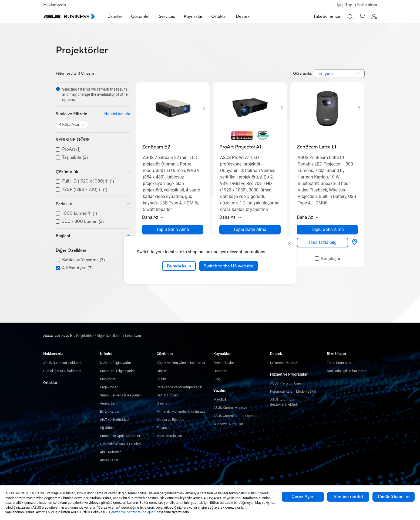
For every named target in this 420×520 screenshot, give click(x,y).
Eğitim (161, 379)
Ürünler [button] (115, 16)
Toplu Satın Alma (340, 363)
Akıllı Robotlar (110, 452)
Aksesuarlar (109, 460)
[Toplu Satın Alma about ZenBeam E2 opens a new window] (173, 230)
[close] (290, 243)
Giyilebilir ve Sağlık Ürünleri (120, 444)
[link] (323, 243)
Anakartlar (108, 403)
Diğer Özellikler (71, 250)
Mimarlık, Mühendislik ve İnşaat (181, 411)
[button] (350, 16)
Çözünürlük (67, 172)
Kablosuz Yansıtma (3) (83, 260)
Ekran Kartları (110, 411)
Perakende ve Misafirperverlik (179, 387)
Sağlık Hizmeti (168, 395)
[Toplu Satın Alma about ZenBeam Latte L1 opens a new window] (327, 230)
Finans (162, 428)
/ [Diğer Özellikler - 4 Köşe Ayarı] (117, 336)
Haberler (220, 371)
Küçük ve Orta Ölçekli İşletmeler (181, 363)
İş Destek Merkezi (284, 363)
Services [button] (167, 16)
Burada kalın (179, 266)
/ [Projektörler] (84, 336)
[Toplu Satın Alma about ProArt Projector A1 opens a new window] (250, 230)
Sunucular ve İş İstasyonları (121, 395)
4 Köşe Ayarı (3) (77, 268)
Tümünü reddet (348, 497)
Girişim (162, 371)
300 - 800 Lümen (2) (83, 222)
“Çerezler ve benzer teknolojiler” (132, 512)
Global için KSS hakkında (62, 371)
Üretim (162, 403)
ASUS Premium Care (286, 383)
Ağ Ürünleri (108, 428)
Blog (217, 379)
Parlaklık (64, 204)
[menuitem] (115, 17)
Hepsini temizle (117, 114)
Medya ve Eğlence (170, 420)
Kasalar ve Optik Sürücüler (120, 436)
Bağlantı (64, 236)
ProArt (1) (71, 149)
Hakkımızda (55, 5)
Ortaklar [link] (219, 16)
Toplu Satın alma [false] (357, 5)
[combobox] (339, 74)
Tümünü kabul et (394, 497)
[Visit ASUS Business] (59, 336)
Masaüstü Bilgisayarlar (117, 371)
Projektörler (109, 387)
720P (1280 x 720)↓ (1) (85, 190)
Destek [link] (243, 16)
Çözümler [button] (141, 16)
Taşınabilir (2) (75, 158)
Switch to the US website (229, 266)
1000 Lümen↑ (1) (80, 213)
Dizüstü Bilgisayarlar (115, 363)
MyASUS (220, 400)
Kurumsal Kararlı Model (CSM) (293, 391)
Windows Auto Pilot (228, 424)
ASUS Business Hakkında (63, 363)
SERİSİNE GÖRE (73, 140)
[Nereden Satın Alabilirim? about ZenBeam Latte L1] (355, 243)
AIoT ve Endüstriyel (115, 420)
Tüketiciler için (327, 16)
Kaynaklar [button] (193, 16)
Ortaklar (50, 383)
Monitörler (108, 379)
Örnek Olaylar (224, 363)
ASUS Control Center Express (235, 416)
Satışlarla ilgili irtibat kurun (347, 371)
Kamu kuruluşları (169, 436)
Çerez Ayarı (303, 497)
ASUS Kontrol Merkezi (230, 408)
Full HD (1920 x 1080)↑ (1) (88, 181)
